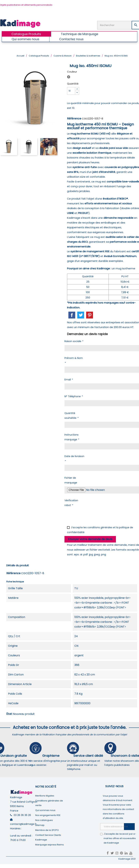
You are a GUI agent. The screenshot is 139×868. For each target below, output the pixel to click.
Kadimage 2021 (127, 859)
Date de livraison (74, 458)
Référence (74, 118)
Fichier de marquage (71, 480)
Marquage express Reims (49, 844)
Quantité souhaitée (71, 415)
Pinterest (90, 315)
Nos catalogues (44, 820)
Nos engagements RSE (48, 815)
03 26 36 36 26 (22, 815)
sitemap (40, 825)
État (9, 714)
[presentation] (90, 515)
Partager (72, 315)
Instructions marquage (72, 437)
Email (69, 379)
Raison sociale (74, 341)
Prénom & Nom (74, 360)
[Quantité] (71, 91)
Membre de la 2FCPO (47, 830)
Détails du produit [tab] (18, 565)
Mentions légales (45, 795)
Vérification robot (71, 502)
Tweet (81, 315)
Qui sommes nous (45, 810)
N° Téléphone (74, 396)
